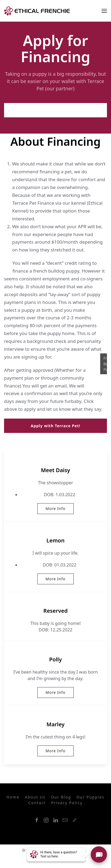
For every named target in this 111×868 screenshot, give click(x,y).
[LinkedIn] (56, 820)
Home (13, 797)
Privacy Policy (67, 803)
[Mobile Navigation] (104, 11)
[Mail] (65, 820)
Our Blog (61, 797)
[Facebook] (37, 820)
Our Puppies (90, 797)
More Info (56, 508)
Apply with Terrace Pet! (56, 110)
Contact (37, 803)
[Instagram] (46, 820)
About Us (35, 797)
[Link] (75, 820)
